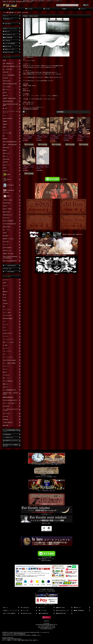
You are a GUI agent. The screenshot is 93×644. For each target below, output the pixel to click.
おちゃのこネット (44, 643)
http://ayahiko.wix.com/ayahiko (31, 109)
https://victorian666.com (20, 634)
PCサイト (47, 617)
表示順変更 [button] (60, 112)
